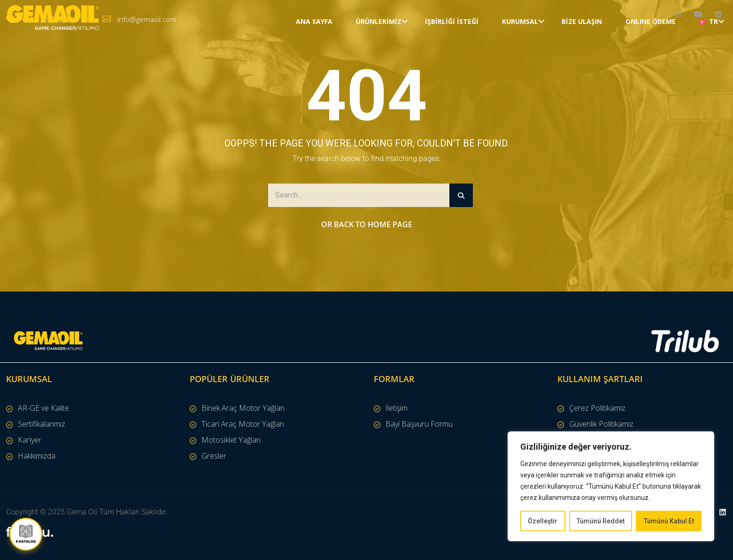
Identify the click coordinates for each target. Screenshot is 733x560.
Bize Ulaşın (582, 54)
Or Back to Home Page (367, 224)
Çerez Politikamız (597, 408)
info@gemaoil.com (147, 19)
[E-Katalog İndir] (26, 534)
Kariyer (30, 440)
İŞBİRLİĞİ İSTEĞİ (452, 54)
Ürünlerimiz (379, 54)
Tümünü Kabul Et (669, 521)
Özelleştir (543, 521)
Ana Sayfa (314, 54)
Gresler (214, 456)
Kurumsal (520, 54)
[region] (611, 486)
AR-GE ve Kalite (43, 408)
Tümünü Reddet (601, 521)
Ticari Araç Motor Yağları (243, 424)
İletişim (397, 408)
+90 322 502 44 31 (52, 19)
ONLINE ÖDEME (651, 54)
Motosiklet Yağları (231, 440)
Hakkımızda (37, 456)
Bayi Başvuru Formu (419, 424)
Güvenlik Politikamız (601, 424)
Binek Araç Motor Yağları (243, 408)
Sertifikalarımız (42, 424)
